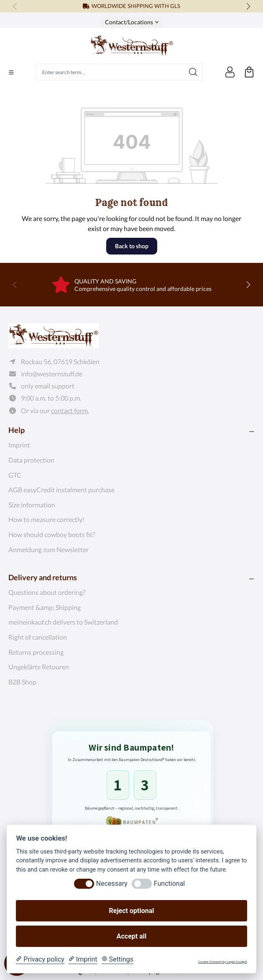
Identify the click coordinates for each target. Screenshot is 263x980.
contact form (69, 410)
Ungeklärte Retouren (39, 667)
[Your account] (230, 72)
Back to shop (132, 246)
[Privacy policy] (40, 959)
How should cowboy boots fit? (52, 534)
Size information (32, 505)
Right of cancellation (38, 637)
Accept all (131, 936)
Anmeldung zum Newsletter (49, 549)
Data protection (31, 460)
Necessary (112, 884)
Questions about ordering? (47, 592)
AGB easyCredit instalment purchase (61, 490)
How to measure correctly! (46, 519)
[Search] (193, 72)
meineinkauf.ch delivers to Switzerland (63, 622)
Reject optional (132, 911)
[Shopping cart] (249, 72)
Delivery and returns (43, 577)
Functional (169, 884)
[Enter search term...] (110, 72)
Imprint (19, 445)
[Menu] (11, 72)
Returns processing (36, 652)
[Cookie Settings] (117, 959)
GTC (15, 475)
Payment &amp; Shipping (45, 607)
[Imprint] (83, 959)
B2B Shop (22, 682)
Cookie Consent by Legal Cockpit (223, 962)
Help (17, 430)
